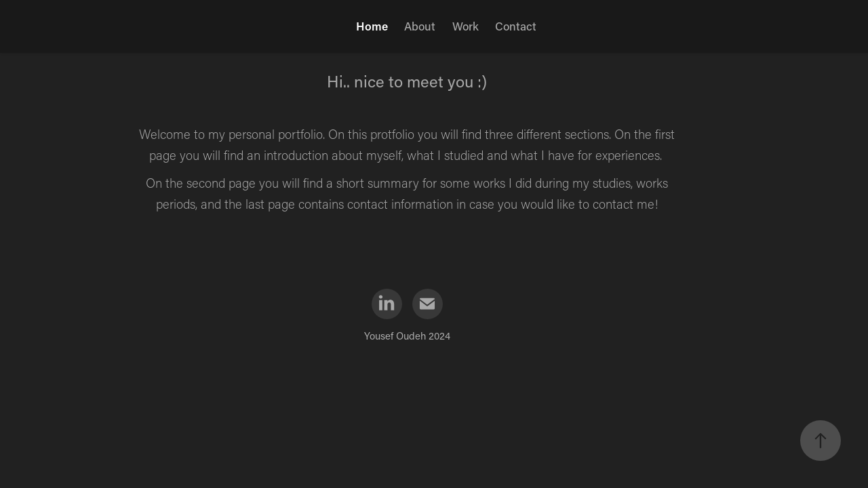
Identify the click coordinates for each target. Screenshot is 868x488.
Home (372, 26)
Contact (516, 26)
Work (466, 26)
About (420, 26)
